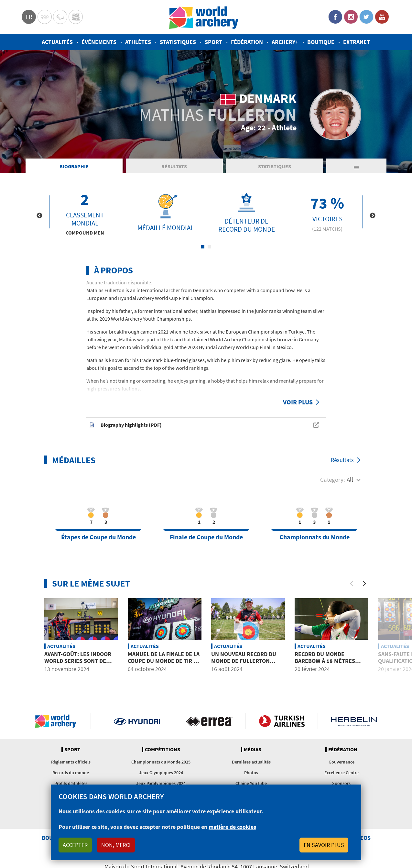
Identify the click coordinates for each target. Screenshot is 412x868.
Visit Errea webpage (209, 721)
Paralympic (60, 17)
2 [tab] (209, 247)
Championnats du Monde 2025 (161, 762)
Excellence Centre (342, 773)
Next (373, 216)
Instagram (351, 17)
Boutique (321, 42)
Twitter (366, 17)
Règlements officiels (71, 762)
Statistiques (178, 42)
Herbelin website (354, 721)
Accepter (75, 845)
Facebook (335, 17)
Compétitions (163, 750)
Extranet (357, 42)
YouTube (382, 17)
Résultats (174, 166)
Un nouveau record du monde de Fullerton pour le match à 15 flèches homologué (244, 665)
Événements (99, 42)
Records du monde (71, 773)
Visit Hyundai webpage (137, 721)
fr (29, 17)
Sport (213, 42)
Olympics (45, 17)
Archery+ (285, 42)
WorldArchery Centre (76, 17)
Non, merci (116, 845)
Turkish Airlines (282, 721)
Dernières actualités (251, 762)
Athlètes (138, 42)
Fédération (247, 42)
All (350, 479)
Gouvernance (342, 762)
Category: (333, 479)
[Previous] (352, 584)
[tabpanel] (85, 212)
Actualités (57, 42)
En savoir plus (324, 845)
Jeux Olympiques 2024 (161, 773)
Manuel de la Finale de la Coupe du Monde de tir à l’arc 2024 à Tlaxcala (164, 661)
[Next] (364, 584)
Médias (253, 750)
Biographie (74, 166)
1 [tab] (203, 247)
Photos (251, 773)
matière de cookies (232, 827)
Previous (39, 216)
